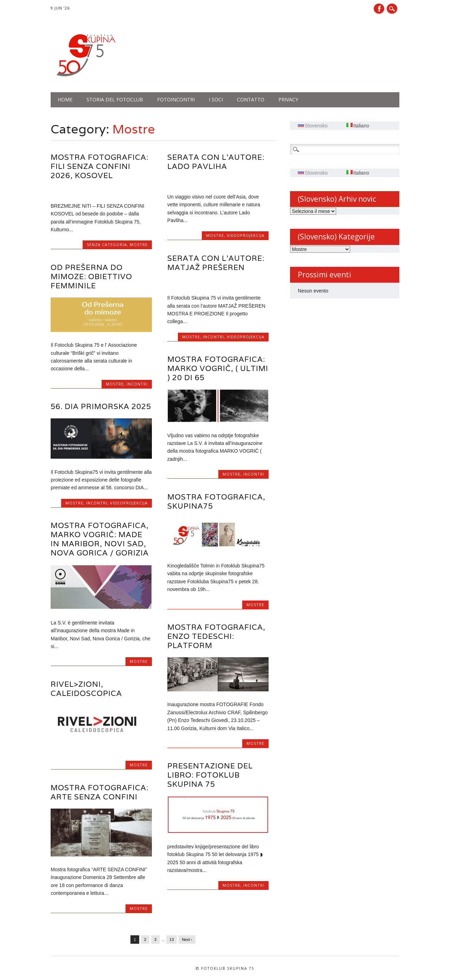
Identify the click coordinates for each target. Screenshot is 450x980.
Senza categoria (107, 244)
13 (172, 940)
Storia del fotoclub (115, 99)
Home (65, 99)
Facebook (379, 9)
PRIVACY (288, 99)
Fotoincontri (176, 99)
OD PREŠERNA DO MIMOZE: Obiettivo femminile (91, 277)
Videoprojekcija (246, 235)
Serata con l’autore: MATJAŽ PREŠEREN (216, 263)
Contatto (251, 99)
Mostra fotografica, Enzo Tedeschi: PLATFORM (216, 636)
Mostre (139, 244)
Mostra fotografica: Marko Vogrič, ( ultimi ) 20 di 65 (218, 368)
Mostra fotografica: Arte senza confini (99, 792)
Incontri (213, 337)
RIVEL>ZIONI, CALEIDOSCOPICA (86, 689)
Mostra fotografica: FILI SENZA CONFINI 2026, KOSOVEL (99, 166)
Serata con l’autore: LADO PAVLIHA (216, 162)
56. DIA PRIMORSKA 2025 (101, 406)
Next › (187, 940)
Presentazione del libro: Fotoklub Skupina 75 (210, 775)
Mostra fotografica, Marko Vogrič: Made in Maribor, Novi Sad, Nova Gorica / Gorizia (100, 539)
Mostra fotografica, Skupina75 (216, 501)
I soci (216, 99)
